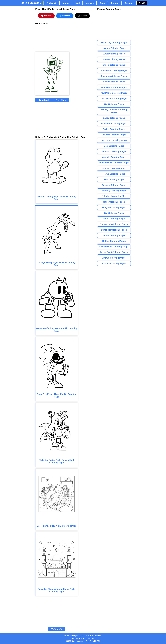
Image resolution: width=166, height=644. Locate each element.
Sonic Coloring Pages (114, 82)
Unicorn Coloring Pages (114, 48)
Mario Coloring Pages (114, 202)
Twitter (82, 16)
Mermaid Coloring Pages (114, 151)
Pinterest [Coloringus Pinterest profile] (98, 636)
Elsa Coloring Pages (114, 179)
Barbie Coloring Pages (114, 129)
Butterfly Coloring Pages (114, 191)
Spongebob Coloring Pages (114, 224)
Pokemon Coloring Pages (114, 76)
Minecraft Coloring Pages (114, 124)
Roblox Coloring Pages (114, 241)
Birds (103, 3)
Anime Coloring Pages (114, 235)
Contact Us (89, 638)
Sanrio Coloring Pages (114, 219)
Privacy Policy (78, 638)
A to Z (142, 3)
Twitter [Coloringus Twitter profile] (90, 636)
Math (78, 3)
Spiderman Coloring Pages (114, 71)
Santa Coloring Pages (114, 118)
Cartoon (129, 3)
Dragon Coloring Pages (114, 207)
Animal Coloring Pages (114, 258)
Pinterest (46, 16)
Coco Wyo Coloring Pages (114, 140)
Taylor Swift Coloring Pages (114, 252)
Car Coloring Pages (114, 213)
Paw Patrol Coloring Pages (114, 93)
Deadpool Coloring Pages (114, 230)
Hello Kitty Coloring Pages (114, 43)
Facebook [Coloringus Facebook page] (83, 636)
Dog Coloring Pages (114, 146)
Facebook (65, 16)
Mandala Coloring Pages (114, 157)
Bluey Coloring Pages (114, 59)
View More (61, 100)
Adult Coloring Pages (114, 54)
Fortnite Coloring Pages (114, 185)
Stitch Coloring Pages (114, 65)
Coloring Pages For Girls (114, 196)
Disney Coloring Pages (114, 168)
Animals (90, 3)
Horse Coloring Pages (114, 174)
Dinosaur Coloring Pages (114, 87)
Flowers (115, 3)
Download (44, 100)
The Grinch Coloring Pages (114, 99)
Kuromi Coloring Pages (114, 263)
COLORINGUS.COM (31, 3)
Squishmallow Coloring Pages (114, 163)
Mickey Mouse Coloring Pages (114, 247)
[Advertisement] (51, 38)
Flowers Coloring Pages (114, 135)
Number (66, 3)
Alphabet (51, 3)
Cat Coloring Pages (114, 104)
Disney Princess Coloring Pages (114, 111)
